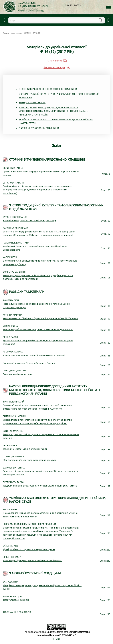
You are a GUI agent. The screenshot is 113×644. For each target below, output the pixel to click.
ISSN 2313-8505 (73, 5)
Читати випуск (54, 61)
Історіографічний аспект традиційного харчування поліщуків (34, 355)
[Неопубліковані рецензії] (16, 600)
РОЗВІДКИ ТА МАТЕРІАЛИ (32, 103)
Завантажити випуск (54, 67)
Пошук (103, 20)
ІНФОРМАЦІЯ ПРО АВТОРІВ (17, 612)
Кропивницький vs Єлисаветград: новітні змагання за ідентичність (38, 330)
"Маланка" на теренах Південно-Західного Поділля (29, 363)
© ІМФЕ (56, 639)
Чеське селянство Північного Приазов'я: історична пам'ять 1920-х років (40, 318)
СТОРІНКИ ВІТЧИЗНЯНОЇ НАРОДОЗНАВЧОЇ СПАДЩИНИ (48, 89)
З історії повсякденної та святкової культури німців (29, 221)
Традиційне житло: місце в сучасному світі (25, 449)
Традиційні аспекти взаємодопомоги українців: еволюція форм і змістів (40, 486)
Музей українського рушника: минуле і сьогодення (29, 549)
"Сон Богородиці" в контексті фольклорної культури (30, 460)
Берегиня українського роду (17, 374)
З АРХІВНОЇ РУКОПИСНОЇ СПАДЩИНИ (39, 128)
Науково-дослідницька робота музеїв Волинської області (32, 561)
